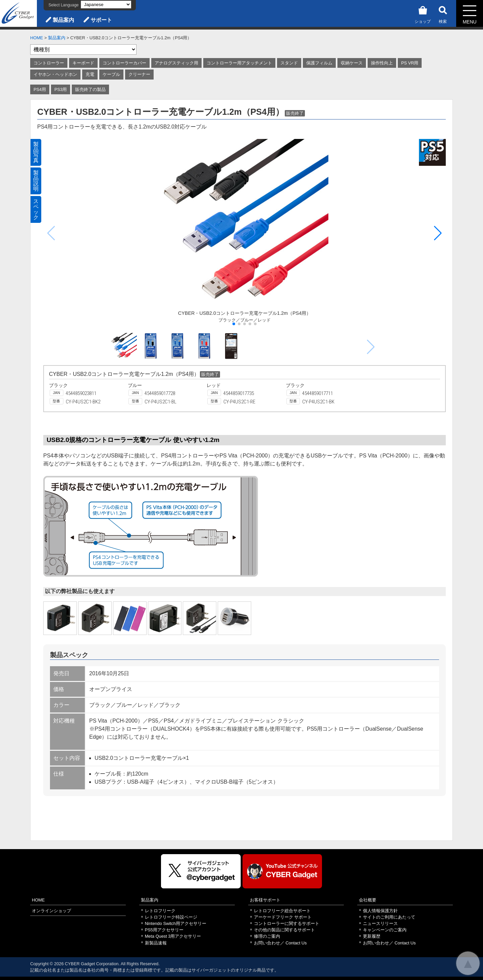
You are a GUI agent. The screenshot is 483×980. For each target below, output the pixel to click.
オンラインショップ (51, 911)
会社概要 (368, 900)
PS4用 (40, 89)
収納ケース (352, 63)
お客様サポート (265, 900)
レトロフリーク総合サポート (282, 911)
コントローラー (49, 63)
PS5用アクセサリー (164, 930)
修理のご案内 (267, 936)
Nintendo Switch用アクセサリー (176, 923)
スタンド (289, 63)
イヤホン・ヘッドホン (55, 74)
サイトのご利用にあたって (389, 917)
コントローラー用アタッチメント (239, 63)
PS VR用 (410, 63)
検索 (443, 14)
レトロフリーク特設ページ (171, 917)
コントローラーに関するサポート (287, 923)
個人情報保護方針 (380, 911)
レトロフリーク (160, 911)
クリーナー (139, 74)
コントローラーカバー (124, 63)
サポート (101, 20)
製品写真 (36, 152)
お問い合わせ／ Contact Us (280, 943)
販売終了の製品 (90, 89)
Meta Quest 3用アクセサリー (173, 936)
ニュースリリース (380, 923)
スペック (36, 209)
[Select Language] (106, 5)
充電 (90, 74)
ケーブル (111, 74)
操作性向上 (382, 63)
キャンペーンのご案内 (385, 930)
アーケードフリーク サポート (283, 917)
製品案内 (63, 20)
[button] (438, 233)
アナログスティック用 (176, 63)
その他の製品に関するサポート (284, 930)
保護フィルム (319, 63)
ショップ (423, 14)
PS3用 (61, 89)
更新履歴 (372, 936)
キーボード (83, 63)
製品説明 (36, 181)
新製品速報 (156, 943)
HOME (37, 38)
